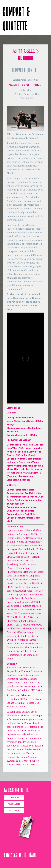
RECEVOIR (14, 811)
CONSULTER (14, 797)
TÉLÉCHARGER (14, 804)
